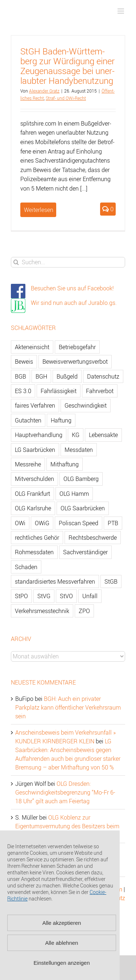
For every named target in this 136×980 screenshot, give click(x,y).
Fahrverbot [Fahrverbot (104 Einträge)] (100, 391)
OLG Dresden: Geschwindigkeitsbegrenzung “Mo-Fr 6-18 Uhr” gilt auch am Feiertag (65, 792)
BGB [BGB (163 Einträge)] (20, 376)
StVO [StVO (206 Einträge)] (66, 596)
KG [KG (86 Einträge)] (76, 435)
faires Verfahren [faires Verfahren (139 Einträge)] (35, 405)
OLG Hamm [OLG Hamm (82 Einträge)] (74, 494)
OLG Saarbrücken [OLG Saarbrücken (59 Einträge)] (83, 508)
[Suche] (16, 262)
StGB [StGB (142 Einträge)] (111, 581)
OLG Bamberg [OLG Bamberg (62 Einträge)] (81, 479)
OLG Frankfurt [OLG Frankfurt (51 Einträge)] (32, 494)
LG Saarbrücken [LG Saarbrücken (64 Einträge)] (35, 450)
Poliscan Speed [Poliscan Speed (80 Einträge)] (79, 523)
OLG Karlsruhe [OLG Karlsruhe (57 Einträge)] (33, 508)
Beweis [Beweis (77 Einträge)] (24, 362)
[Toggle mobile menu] (121, 11)
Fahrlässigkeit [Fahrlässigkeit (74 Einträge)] (59, 391)
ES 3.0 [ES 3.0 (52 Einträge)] (23, 391)
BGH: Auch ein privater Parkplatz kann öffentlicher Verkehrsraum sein (68, 707)
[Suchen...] (68, 262)
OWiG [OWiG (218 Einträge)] (42, 523)
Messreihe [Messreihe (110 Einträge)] (28, 464)
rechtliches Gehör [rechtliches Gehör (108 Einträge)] (37, 538)
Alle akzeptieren (62, 923)
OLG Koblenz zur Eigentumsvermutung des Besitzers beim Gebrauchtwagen (67, 826)
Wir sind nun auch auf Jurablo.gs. (74, 303)
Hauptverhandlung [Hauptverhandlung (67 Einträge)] (39, 435)
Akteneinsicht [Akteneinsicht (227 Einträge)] (32, 347)
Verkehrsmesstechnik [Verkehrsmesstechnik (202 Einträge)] (42, 611)
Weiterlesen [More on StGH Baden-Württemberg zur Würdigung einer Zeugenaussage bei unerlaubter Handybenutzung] (39, 210)
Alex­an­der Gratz (44, 91)
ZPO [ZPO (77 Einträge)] (84, 611)
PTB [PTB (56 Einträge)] (113, 523)
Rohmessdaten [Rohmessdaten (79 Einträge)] (34, 552)
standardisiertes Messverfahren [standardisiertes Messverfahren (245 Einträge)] (55, 581)
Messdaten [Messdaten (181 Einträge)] (79, 450)
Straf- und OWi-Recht (66, 98)
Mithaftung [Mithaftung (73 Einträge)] (65, 464)
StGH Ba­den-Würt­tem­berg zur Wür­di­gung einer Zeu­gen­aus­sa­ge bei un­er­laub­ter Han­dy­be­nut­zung (67, 66)
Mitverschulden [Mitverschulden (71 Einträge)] (34, 479)
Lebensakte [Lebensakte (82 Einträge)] (103, 435)
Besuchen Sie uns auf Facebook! (72, 288)
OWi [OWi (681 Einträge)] (20, 523)
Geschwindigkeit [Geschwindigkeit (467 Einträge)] (86, 405)
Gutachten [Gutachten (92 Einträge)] (28, 420)
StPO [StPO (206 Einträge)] (21, 596)
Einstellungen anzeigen (61, 963)
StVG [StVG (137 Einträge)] (44, 596)
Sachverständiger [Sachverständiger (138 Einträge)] (85, 552)
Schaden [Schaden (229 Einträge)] (26, 567)
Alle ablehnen (62, 943)
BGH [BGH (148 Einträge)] (41, 376)
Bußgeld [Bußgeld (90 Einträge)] (67, 376)
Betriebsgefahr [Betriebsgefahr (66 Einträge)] (77, 347)
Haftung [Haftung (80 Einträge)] (61, 420)
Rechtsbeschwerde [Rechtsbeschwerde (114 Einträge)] (93, 538)
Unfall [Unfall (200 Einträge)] (90, 596)
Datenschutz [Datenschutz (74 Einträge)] (103, 376)
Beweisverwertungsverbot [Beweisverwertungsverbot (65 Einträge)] (75, 362)
